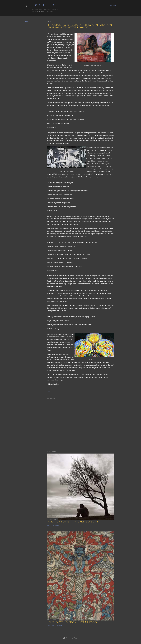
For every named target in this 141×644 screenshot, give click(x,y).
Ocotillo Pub (48, 5)
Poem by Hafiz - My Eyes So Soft (73, 522)
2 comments (55, 525)
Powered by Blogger (70, 638)
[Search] (113, 6)
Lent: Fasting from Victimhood (72, 622)
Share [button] (27, 22)
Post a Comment (57, 626)
